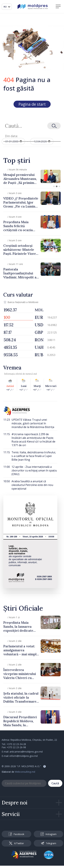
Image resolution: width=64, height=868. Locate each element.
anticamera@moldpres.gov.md (26, 752)
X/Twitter (16, 843)
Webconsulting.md (25, 772)
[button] (54, 186)
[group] (32, 176)
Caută (55, 783)
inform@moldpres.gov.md (24, 756)
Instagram (48, 834)
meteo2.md (31, 374)
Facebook (16, 834)
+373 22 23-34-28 (16, 744)
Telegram (48, 843)
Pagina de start (32, 104)
